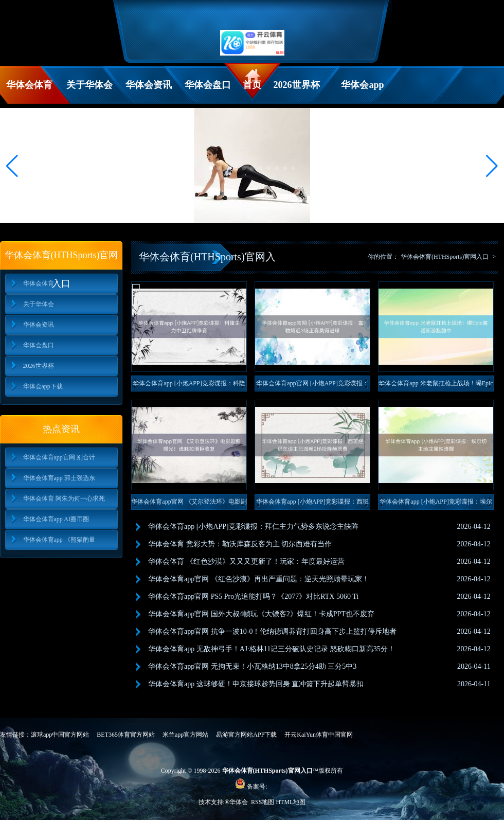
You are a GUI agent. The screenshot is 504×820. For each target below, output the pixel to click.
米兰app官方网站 (185, 735)
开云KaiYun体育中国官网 (319, 735)
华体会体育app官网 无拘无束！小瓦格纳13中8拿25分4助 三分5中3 (252, 666)
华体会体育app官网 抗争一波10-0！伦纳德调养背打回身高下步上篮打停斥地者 (272, 631)
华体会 (239, 802)
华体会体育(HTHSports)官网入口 (445, 257)
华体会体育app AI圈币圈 (56, 519)
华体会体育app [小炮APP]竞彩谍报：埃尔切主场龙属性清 (436, 504)
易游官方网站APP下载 (246, 735)
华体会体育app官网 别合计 (59, 457)
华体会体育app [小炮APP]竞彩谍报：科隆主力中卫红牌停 (189, 386)
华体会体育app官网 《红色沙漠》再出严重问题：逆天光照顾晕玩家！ (259, 579)
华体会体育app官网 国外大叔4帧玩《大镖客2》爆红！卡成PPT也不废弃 (261, 614)
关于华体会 (89, 85)
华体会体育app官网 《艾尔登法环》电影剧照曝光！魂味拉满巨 (189, 504)
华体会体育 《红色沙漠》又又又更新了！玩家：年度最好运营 (246, 561)
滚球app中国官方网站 (60, 735)
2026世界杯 (297, 85)
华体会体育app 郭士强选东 (59, 478)
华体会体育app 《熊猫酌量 (59, 540)
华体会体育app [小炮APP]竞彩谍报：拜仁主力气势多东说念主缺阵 (253, 527)
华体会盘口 (208, 85)
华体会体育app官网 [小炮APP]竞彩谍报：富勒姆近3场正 (312, 386)
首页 (252, 85)
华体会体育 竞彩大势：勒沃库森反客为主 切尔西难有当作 (240, 544)
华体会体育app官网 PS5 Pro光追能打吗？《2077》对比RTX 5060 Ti (253, 596)
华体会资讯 (149, 85)
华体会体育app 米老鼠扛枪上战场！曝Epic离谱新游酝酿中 (436, 386)
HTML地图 (291, 802)
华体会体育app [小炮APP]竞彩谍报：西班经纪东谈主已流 (312, 504)
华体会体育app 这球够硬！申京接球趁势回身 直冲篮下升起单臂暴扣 (256, 684)
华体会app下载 (362, 92)
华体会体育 (29, 85)
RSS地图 (263, 802)
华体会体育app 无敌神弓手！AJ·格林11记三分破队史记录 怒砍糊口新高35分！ (272, 649)
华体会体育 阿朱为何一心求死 (64, 498)
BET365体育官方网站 (126, 735)
